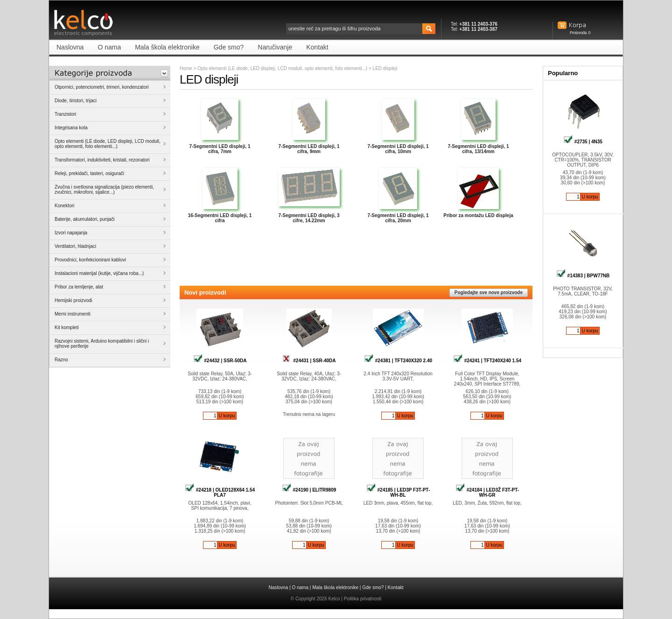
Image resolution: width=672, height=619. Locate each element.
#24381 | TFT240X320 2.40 (398, 361)
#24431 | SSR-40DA (309, 361)
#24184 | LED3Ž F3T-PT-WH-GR (487, 492)
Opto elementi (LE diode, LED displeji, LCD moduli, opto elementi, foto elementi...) (282, 68)
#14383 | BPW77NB (583, 276)
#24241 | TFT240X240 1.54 (487, 361)
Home (186, 68)
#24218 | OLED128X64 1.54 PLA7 (220, 492)
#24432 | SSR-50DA (220, 361)
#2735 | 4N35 (583, 142)
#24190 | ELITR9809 (309, 490)
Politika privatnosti (363, 599)
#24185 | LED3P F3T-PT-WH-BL (398, 492)
